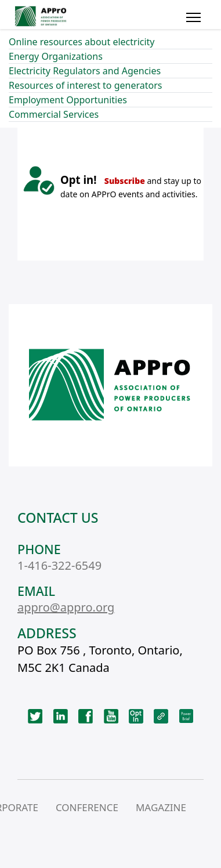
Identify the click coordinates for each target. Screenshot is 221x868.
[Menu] (193, 17)
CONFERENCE (87, 807)
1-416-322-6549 (59, 565)
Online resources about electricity (82, 42)
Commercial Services (54, 114)
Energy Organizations (56, 56)
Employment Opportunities (68, 100)
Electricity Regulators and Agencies (85, 71)
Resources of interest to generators (85, 85)
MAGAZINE (161, 807)
